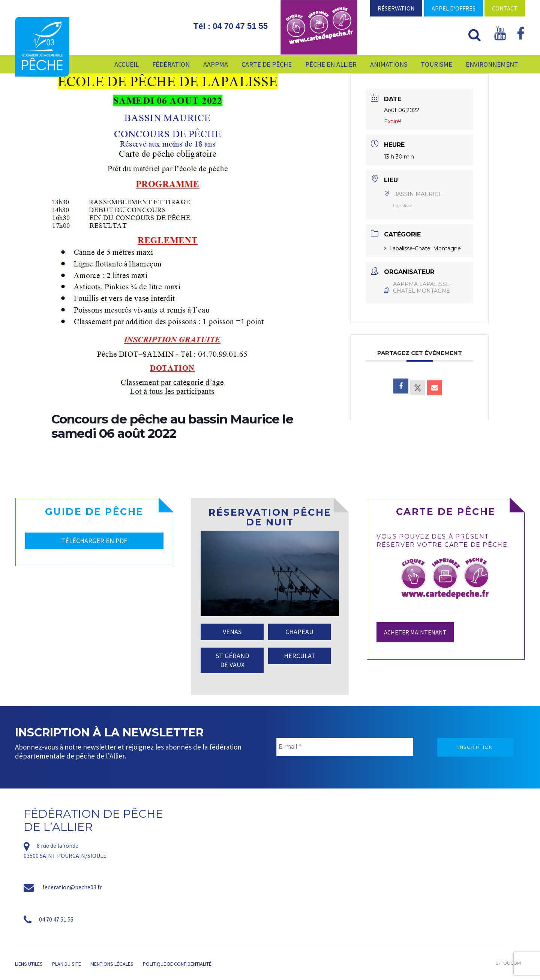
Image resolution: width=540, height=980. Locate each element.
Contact (505, 8)
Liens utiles (29, 964)
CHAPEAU (299, 632)
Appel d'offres (454, 8)
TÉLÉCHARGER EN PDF (94, 541)
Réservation (396, 8)
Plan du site (67, 964)
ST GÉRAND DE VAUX (232, 660)
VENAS (232, 632)
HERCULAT (300, 656)
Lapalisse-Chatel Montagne (422, 248)
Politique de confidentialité (177, 964)
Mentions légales (112, 964)
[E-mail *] (345, 747)
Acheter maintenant (415, 632)
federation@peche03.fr (72, 887)
